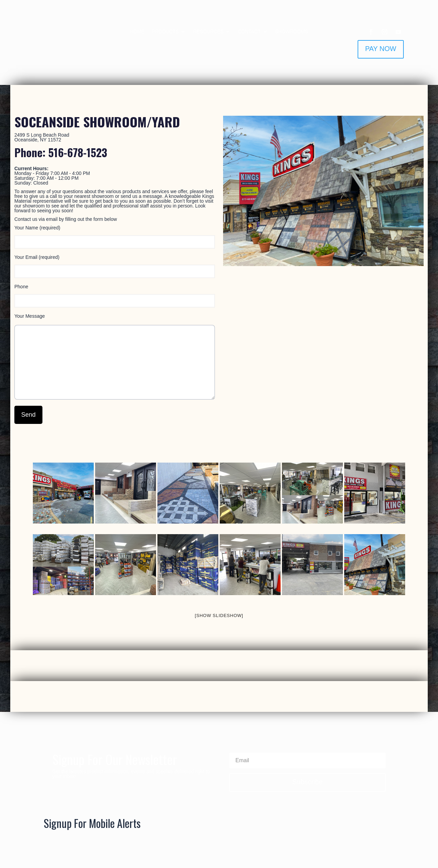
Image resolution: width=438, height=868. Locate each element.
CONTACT (249, 32)
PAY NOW (381, 49)
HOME (137, 32)
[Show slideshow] (219, 615)
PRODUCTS (165, 32)
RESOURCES (208, 32)
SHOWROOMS (292, 32)
